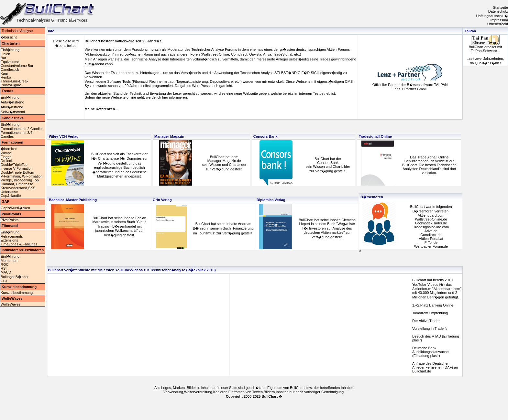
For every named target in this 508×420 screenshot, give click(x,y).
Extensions (9, 240)
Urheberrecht (498, 24)
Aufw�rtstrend (12, 102)
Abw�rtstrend (12, 107)
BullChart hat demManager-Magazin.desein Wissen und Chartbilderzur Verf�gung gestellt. (224, 163)
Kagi (4, 73)
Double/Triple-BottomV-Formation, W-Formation (22, 174)
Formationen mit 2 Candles (22, 129)
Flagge (6, 157)
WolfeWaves (11, 304)
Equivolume (10, 62)
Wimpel (7, 153)
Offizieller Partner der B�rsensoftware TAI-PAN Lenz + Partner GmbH (410, 87)
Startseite (501, 7)
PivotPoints (10, 220)
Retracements (12, 236)
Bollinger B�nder (15, 277)
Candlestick (10, 70)
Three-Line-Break (15, 81)
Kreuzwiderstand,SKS (18, 188)
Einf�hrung (10, 50)
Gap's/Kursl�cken (15, 208)
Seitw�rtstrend (13, 112)
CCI (4, 281)
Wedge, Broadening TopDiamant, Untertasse (20, 182)
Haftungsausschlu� (492, 16)
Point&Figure (11, 85)
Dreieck (7, 161)
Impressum (499, 20)
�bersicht (9, 37)
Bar (3, 58)
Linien (5, 54)
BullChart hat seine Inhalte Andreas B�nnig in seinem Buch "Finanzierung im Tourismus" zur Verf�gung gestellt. (223, 228)
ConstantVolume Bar (17, 66)
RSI (4, 268)
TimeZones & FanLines (19, 244)
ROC (5, 264)
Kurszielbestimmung (17, 293)
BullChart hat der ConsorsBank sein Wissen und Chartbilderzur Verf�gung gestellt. (328, 165)
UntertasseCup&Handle (11, 194)
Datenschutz (498, 11)
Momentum (10, 261)
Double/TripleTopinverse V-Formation (17, 167)
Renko (6, 77)
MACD (6, 272)
